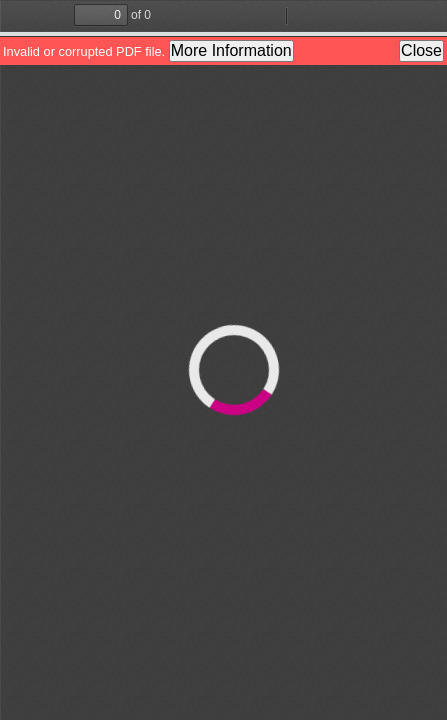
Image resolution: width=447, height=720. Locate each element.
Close (421, 50)
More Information (231, 50)
